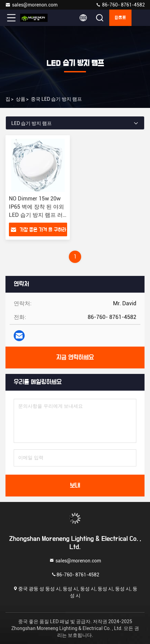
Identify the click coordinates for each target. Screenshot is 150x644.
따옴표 (120, 18)
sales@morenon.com (31, 5)
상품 (21, 99)
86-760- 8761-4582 (120, 5)
